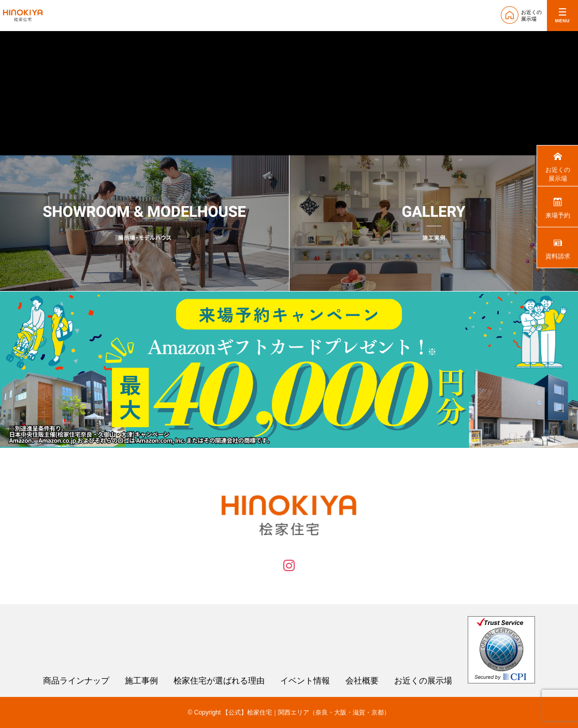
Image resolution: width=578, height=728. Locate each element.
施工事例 (141, 681)
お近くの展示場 (423, 681)
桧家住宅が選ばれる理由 (219, 681)
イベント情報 (305, 681)
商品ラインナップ (76, 681)
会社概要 (362, 681)
